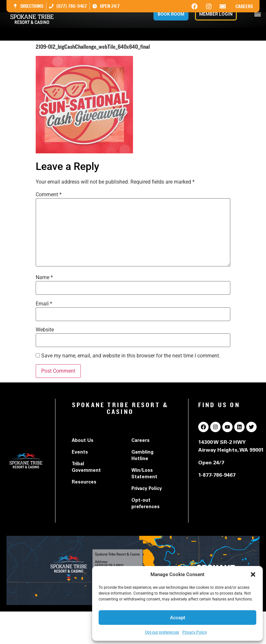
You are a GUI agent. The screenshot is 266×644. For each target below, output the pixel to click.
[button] (253, 574)
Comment (49, 195)
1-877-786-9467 (217, 475)
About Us (83, 441)
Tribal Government (86, 468)
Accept (178, 618)
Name (44, 277)
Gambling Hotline (142, 456)
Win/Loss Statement (144, 474)
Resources (84, 483)
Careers (244, 6)
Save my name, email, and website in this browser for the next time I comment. (131, 356)
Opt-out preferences (162, 632)
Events (80, 453)
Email (44, 304)
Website (45, 330)
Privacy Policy (195, 632)
